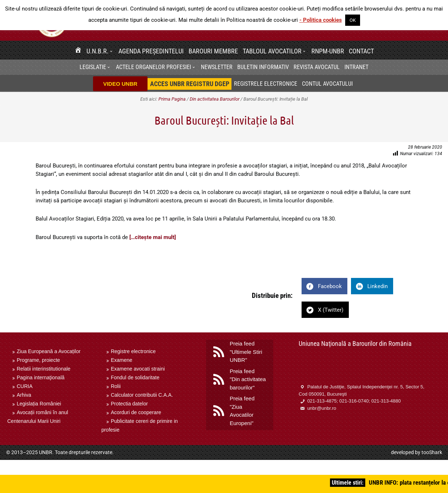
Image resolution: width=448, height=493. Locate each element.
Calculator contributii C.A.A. (142, 395)
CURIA (25, 386)
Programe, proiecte (38, 360)
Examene (122, 360)
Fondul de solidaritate (135, 377)
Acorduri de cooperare (136, 412)
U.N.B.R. (98, 51)
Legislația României (39, 404)
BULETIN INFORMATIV (263, 67)
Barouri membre (213, 51)
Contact (361, 51)
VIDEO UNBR (120, 84)
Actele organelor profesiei (154, 67)
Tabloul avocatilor (272, 51)
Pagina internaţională (41, 377)
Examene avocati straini (138, 369)
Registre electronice (133, 351)
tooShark (432, 452)
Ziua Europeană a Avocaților (49, 351)
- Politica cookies (321, 20)
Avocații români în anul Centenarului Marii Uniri (38, 417)
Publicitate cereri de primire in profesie (140, 425)
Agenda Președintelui (151, 51)
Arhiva (24, 395)
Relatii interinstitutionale (44, 369)
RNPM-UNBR (328, 51)
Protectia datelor (129, 404)
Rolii (116, 386)
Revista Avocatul (317, 67)
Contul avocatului (327, 84)
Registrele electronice (266, 84)
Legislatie (93, 67)
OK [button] (353, 20)
